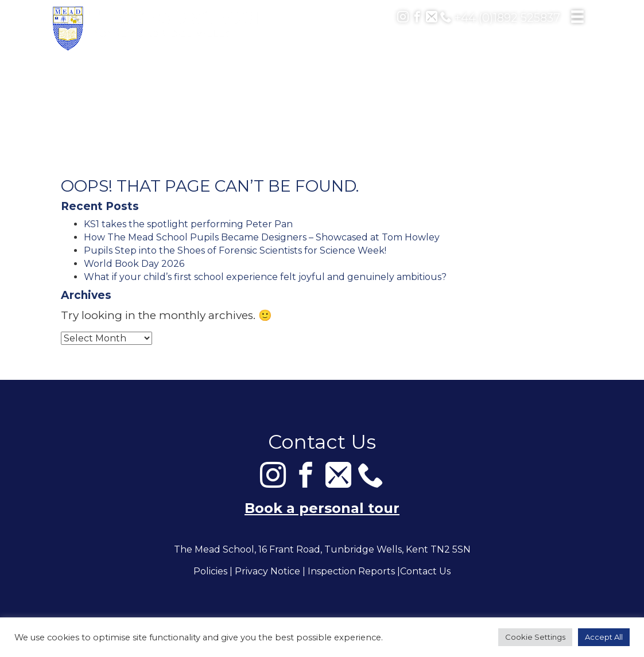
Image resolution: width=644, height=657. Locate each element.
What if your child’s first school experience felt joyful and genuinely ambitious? (265, 277)
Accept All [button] (604, 637)
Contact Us (425, 572)
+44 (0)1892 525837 (500, 18)
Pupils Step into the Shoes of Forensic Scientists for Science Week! (235, 250)
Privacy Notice (267, 572)
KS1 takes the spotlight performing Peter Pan (188, 224)
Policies (210, 572)
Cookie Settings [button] (535, 637)
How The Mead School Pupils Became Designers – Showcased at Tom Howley (262, 237)
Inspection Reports (351, 572)
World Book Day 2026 (134, 264)
